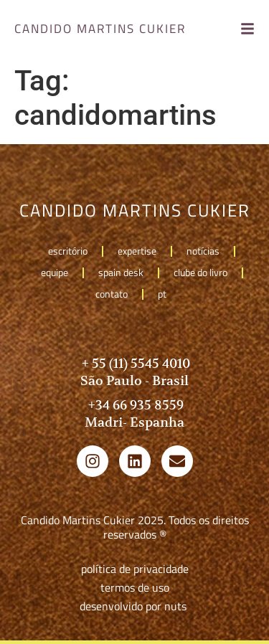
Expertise (137, 251)
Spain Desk (121, 272)
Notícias (203, 251)
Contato (112, 294)
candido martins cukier (100, 29)
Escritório (68, 251)
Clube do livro (200, 272)
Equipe (55, 272)
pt (166, 294)
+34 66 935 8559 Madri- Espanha (134, 413)
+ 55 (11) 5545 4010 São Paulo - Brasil (134, 372)
